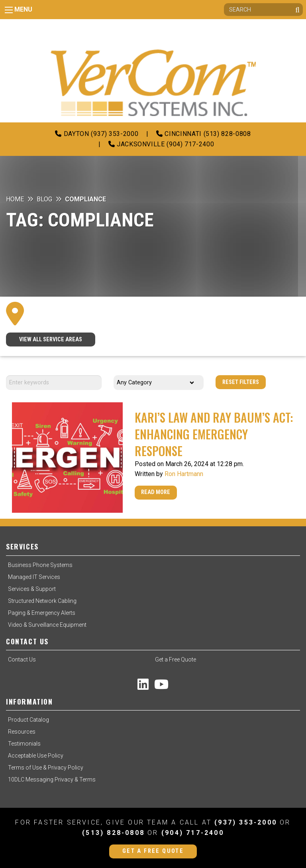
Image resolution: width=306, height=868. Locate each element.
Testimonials (24, 744)
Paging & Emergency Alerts (42, 613)
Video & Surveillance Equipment (47, 625)
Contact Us (22, 659)
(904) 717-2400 (193, 833)
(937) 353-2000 (246, 822)
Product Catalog (28, 720)
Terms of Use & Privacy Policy (46, 768)
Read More (156, 492)
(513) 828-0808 (113, 833)
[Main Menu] (9, 10)
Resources (22, 732)
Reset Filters (241, 382)
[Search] (263, 10)
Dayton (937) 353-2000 (97, 134)
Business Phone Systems (40, 565)
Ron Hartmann (184, 474)
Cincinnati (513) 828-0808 (203, 134)
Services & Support (32, 589)
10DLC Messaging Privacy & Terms (52, 779)
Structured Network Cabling (42, 601)
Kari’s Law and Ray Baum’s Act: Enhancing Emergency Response (214, 434)
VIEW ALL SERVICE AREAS (51, 340)
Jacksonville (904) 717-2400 (161, 144)
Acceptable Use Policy (36, 756)
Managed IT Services (34, 577)
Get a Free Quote (176, 659)
